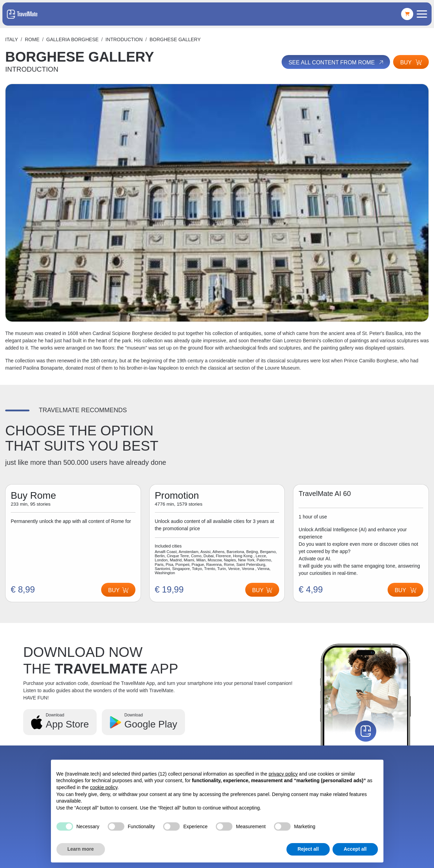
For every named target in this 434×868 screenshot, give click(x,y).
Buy (411, 62)
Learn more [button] (81, 849)
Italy (12, 39)
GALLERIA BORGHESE (73, 39)
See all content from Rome (336, 62)
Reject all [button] (308, 849)
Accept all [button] (355, 849)
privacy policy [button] (283, 774)
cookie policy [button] (104, 787)
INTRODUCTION (124, 39)
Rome (32, 39)
